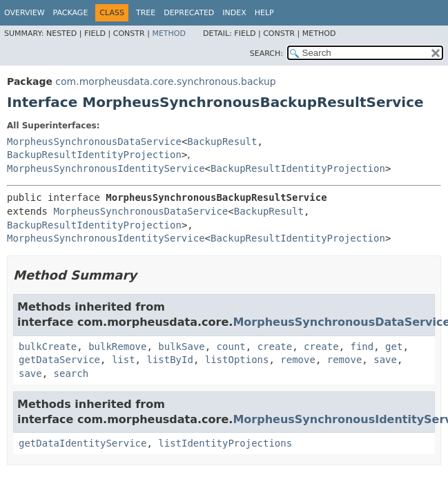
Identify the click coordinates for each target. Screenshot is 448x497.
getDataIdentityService (82, 443)
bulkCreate (48, 347)
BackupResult (222, 142)
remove (298, 360)
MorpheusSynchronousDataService (94, 142)
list (124, 360)
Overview (25, 13)
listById (169, 360)
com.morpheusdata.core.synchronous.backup (165, 81)
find (362, 347)
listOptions (237, 360)
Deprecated (189, 13)
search (71, 373)
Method (169, 33)
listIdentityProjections (225, 443)
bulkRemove (117, 347)
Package (71, 13)
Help (264, 13)
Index (234, 13)
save (385, 360)
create (275, 347)
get (394, 347)
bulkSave (181, 347)
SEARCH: (266, 53)
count (231, 347)
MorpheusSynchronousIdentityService (106, 168)
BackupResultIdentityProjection (94, 155)
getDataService (59, 360)
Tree (146, 13)
